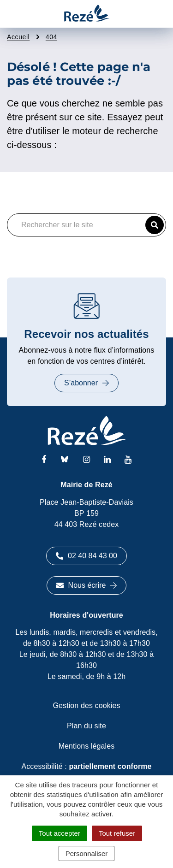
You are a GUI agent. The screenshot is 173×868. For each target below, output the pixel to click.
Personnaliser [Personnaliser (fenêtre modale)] (87, 853)
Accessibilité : (86, 766)
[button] (155, 225)
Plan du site (86, 726)
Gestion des (87, 706)
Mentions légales (87, 746)
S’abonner (86, 383)
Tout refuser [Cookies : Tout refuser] (117, 833)
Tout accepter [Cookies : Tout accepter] (60, 833)
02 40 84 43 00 (86, 556)
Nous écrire (87, 585)
